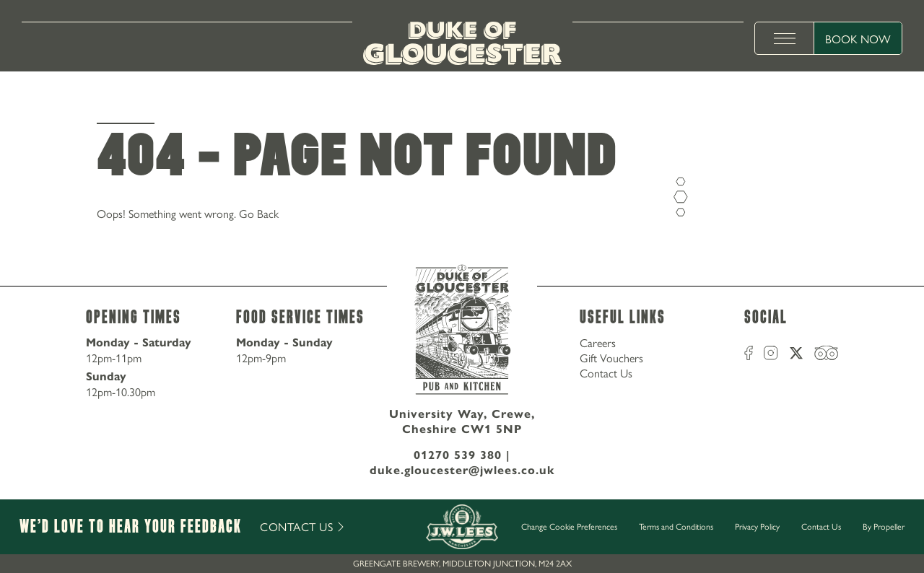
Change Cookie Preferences (569, 527)
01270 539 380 (458, 455)
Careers (598, 342)
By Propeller (884, 526)
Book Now (858, 39)
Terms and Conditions (676, 526)
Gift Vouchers (611, 358)
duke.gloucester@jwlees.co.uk (462, 470)
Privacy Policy (757, 526)
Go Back (259, 213)
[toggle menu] (785, 38)
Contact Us (606, 373)
